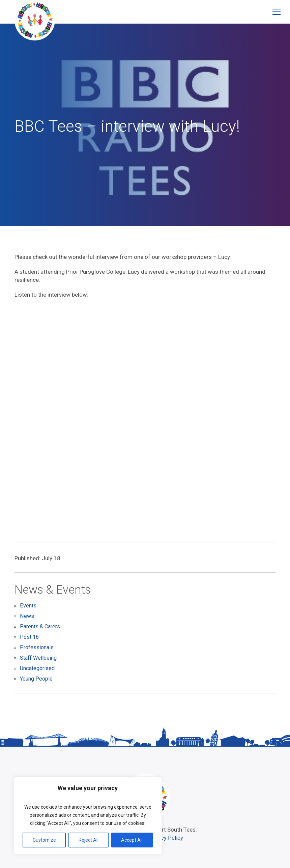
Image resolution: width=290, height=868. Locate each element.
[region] (88, 816)
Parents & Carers (41, 628)
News (27, 618)
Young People (37, 679)
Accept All (132, 840)
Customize (44, 840)
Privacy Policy (167, 837)
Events (28, 608)
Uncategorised (39, 668)
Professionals (38, 648)
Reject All (89, 840)
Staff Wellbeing (39, 658)
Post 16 (30, 638)
